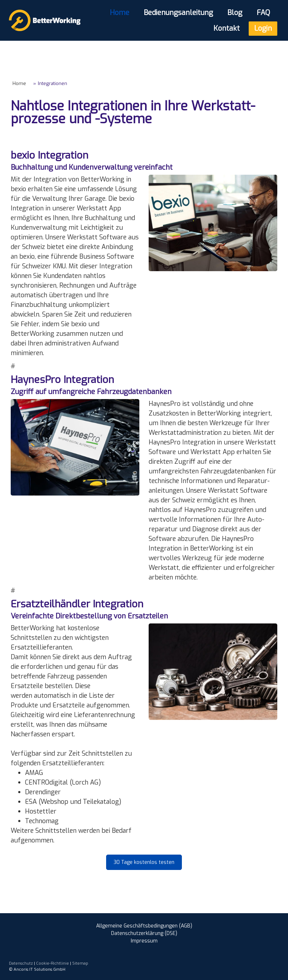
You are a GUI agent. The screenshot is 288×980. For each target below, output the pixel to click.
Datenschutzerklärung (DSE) (144, 933)
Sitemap (80, 963)
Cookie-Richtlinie (53, 963)
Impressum (144, 941)
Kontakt (227, 28)
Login (263, 28)
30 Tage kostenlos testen (144, 862)
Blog (235, 13)
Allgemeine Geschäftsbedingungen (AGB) (144, 926)
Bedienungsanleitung (178, 13)
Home (120, 13)
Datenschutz (21, 963)
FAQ (263, 13)
